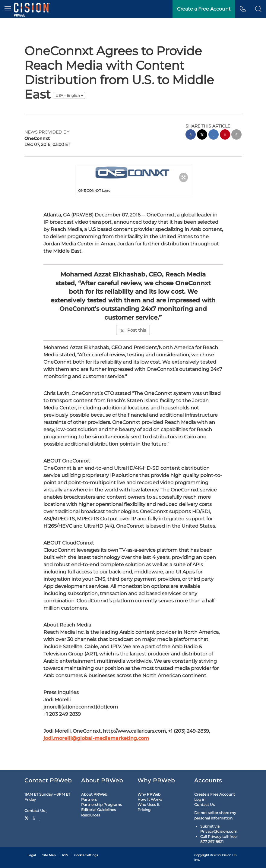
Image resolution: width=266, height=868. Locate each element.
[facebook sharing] (191, 135)
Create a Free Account (215, 794)
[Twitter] (27, 818)
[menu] (8, 9)
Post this (133, 330)
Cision (227, 855)
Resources (91, 815)
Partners (89, 799)
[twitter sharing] (202, 135)
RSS (65, 855)
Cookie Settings (86, 855)
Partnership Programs (101, 805)
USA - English (69, 95)
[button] (258, 9)
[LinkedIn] (40, 818)
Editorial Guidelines (98, 810)
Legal (32, 855)
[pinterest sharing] (225, 135)
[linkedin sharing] (214, 135)
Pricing (144, 810)
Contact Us (36, 811)
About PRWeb (94, 794)
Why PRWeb (149, 794)
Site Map (49, 855)
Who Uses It (149, 805)
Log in (200, 799)
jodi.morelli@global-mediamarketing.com (96, 738)
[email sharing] (236, 135)
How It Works (150, 799)
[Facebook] (34, 818)
